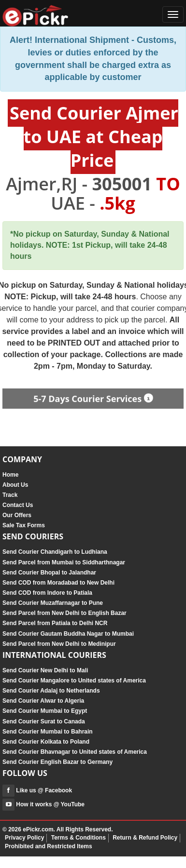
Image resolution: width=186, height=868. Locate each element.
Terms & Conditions (79, 838)
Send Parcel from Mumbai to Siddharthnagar (64, 562)
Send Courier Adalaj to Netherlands (51, 691)
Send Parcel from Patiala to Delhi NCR (55, 623)
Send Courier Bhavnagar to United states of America (75, 752)
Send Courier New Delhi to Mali (45, 670)
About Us (15, 485)
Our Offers (17, 515)
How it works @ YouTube (43, 804)
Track (10, 495)
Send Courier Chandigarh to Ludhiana (55, 552)
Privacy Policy (24, 838)
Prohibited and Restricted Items (49, 846)
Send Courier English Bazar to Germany (57, 762)
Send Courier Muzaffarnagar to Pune (53, 603)
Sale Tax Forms (24, 525)
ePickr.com (38, 829)
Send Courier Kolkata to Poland (46, 742)
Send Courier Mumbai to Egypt (45, 711)
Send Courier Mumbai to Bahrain (48, 732)
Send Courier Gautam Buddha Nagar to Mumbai (68, 634)
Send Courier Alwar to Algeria (43, 701)
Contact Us (18, 505)
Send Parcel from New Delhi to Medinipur (59, 644)
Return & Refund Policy (145, 838)
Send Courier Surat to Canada (44, 721)
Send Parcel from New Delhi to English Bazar (64, 613)
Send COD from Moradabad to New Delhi (58, 583)
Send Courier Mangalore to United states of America (74, 681)
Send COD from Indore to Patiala (47, 593)
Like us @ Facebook (37, 790)
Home (10, 475)
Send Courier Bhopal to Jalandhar (49, 573)
